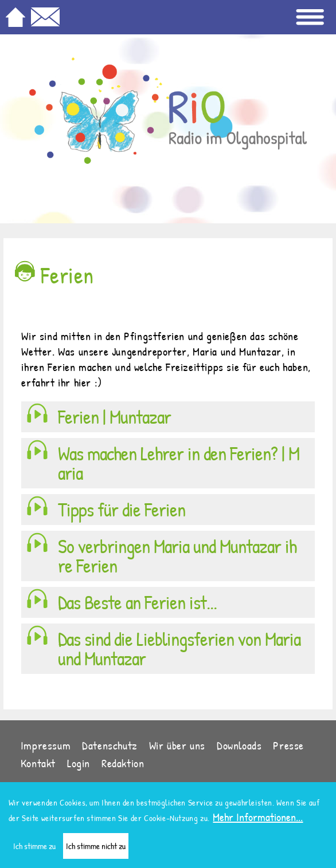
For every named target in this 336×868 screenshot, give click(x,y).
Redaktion (123, 763)
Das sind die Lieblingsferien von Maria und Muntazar (179, 649)
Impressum (46, 745)
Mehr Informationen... (258, 821)
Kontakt (38, 763)
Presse (288, 745)
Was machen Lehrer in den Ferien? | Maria (179, 463)
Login (79, 763)
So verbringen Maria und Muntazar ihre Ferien (177, 556)
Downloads (239, 745)
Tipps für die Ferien (122, 510)
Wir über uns (177, 745)
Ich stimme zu (34, 850)
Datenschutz (110, 745)
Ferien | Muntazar (114, 417)
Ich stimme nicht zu (96, 850)
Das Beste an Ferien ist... (137, 602)
